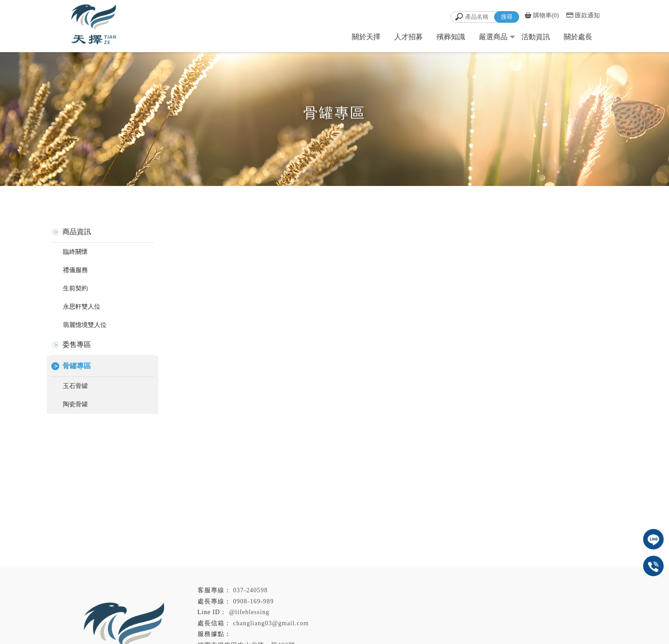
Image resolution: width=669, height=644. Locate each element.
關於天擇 (366, 37)
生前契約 (75, 288)
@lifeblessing (249, 612)
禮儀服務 (75, 270)
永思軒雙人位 (82, 307)
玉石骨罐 (75, 386)
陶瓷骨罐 (75, 404)
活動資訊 (536, 37)
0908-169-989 (254, 601)
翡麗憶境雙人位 (85, 325)
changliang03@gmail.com (275, 623)
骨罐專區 (77, 366)
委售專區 (77, 345)
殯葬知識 (451, 37)
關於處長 (578, 37)
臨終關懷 (75, 252)
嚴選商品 (493, 37)
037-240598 (251, 590)
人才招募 (409, 37)
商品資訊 (77, 232)
